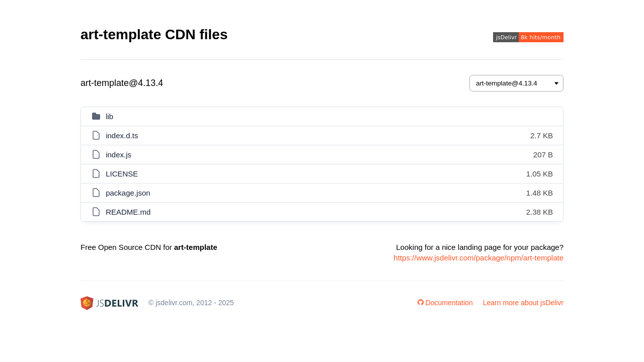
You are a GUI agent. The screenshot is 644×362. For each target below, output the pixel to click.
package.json (128, 193)
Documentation (445, 303)
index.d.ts (122, 135)
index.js (118, 155)
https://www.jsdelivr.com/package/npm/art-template (478, 258)
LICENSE (122, 174)
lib (109, 116)
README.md (128, 212)
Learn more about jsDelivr (523, 303)
